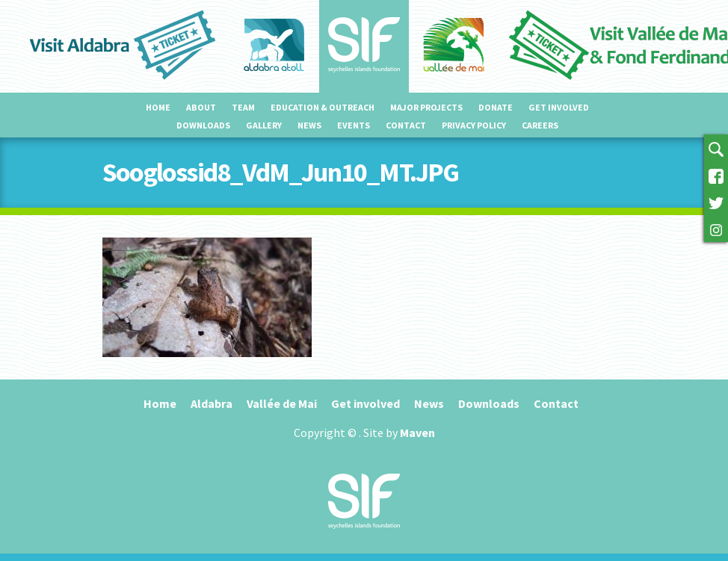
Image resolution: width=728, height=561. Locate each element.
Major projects (426, 107)
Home (158, 107)
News (309, 125)
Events (354, 125)
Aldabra (212, 403)
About (201, 107)
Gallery (264, 125)
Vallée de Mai (282, 403)
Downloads (203, 125)
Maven (417, 433)
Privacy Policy (474, 125)
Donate (496, 107)
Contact (406, 125)
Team (243, 107)
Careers (540, 125)
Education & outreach (323, 107)
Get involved (559, 107)
